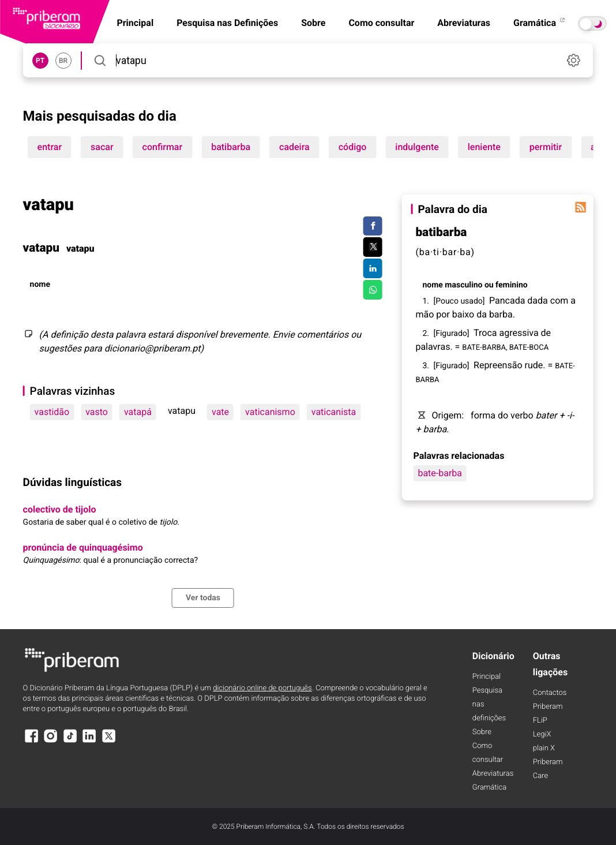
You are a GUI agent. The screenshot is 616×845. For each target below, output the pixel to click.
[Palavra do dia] (580, 207)
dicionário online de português (262, 688)
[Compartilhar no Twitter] (373, 247)
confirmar (163, 147)
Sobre (313, 23)
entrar (50, 147)
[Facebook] (32, 741)
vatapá (138, 412)
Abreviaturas (464, 23)
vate (220, 412)
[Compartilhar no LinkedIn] (373, 268)
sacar (102, 147)
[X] (109, 741)
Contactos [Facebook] (550, 693)
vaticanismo (270, 412)
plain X (544, 748)
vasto (97, 412)
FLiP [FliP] (540, 721)
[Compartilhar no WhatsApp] (373, 290)
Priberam (548, 707)
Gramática (540, 23)
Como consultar (381, 23)
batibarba (231, 147)
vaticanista (334, 412)
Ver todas (203, 598)
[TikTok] (70, 741)
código (353, 147)
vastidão (52, 412)
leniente (484, 147)
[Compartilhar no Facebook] (373, 226)
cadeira (294, 147)
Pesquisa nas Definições (227, 23)
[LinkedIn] (89, 741)
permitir (546, 147)
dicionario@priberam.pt (153, 348)
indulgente (417, 147)
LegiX (542, 734)
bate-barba (440, 473)
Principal (487, 677)
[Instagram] (51, 741)
